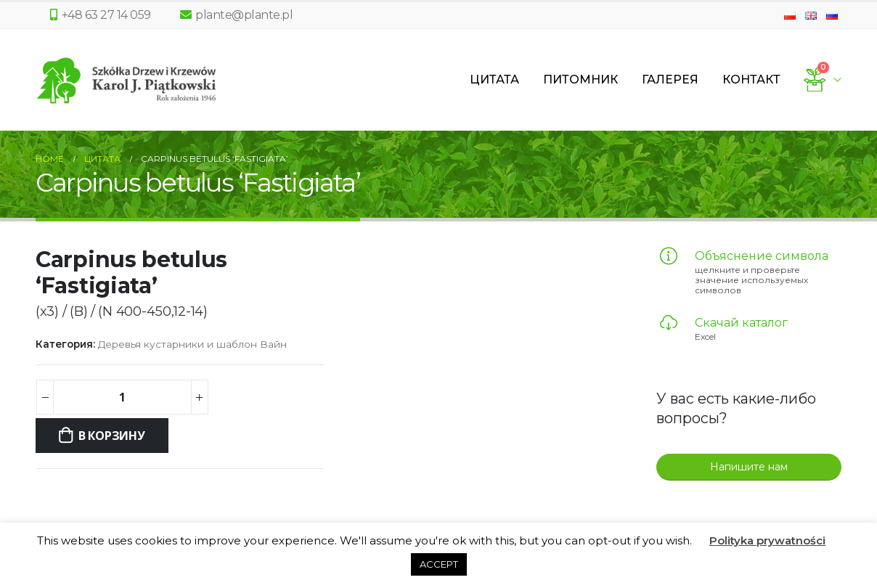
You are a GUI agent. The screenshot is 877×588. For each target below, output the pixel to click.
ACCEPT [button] (439, 564)
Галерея (670, 79)
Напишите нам (749, 467)
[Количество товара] (122, 397)
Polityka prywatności (767, 540)
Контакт (751, 79)
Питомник (580, 79)
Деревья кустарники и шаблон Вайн (192, 344)
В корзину (112, 436)
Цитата (494, 79)
